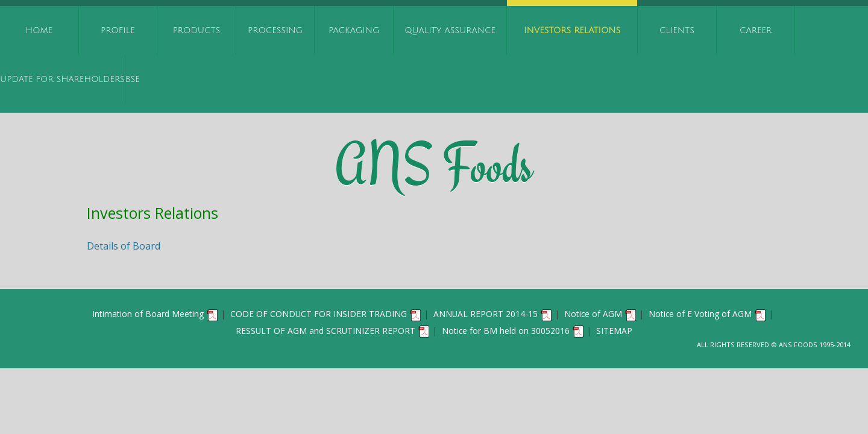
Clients (677, 30)
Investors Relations (572, 30)
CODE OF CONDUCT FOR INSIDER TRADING (326, 314)
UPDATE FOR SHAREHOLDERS (62, 79)
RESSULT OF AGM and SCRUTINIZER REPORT (333, 331)
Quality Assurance (450, 30)
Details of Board (124, 246)
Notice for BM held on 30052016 (513, 331)
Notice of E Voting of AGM (708, 314)
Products (197, 30)
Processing (275, 30)
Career (756, 30)
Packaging (354, 30)
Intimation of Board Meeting (156, 314)
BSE (133, 79)
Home (39, 30)
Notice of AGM (601, 314)
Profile (118, 30)
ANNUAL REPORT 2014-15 (493, 314)
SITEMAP (614, 331)
